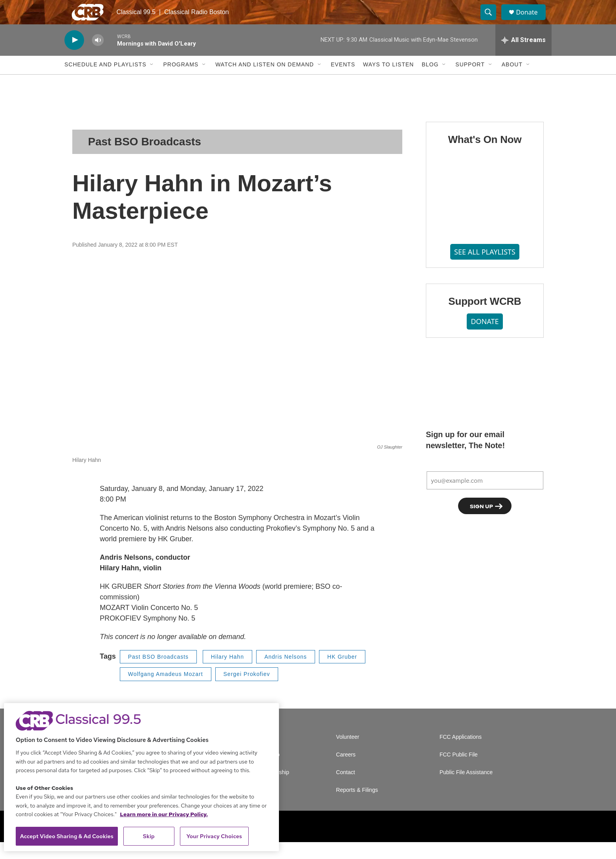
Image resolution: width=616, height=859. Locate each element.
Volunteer (347, 754)
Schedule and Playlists (105, 82)
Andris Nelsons (286, 674)
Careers (346, 772)
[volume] (98, 57)
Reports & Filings (357, 807)
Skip (149, 836)
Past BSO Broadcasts (145, 158)
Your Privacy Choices (214, 836)
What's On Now (485, 156)
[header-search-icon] (492, 21)
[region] (141, 777)
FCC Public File (459, 772)
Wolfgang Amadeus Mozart (166, 691)
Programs (181, 82)
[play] (74, 57)
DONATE (485, 338)
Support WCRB (485, 319)
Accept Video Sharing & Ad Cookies (67, 836)
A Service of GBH (254, 754)
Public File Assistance (466, 789)
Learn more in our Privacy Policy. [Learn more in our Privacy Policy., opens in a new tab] (164, 814)
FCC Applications (461, 754)
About (512, 82)
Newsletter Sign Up (256, 772)
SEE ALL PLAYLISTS (485, 269)
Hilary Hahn (227, 674)
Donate (532, 21)
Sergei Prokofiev (247, 691)
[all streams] (523, 57)
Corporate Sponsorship (261, 789)
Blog (430, 82)
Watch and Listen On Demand (265, 82)
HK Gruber (342, 674)
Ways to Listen (388, 82)
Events (343, 82)
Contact (345, 789)
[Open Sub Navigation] (152, 82)
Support (470, 82)
